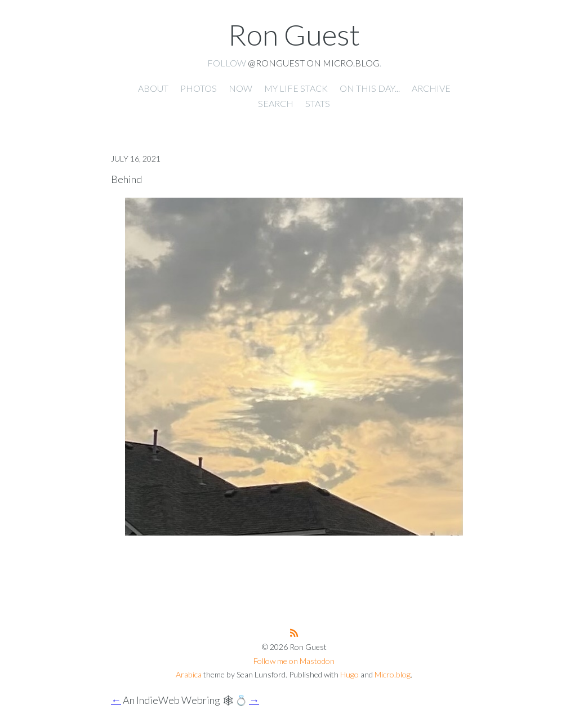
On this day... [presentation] (370, 88)
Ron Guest (294, 34)
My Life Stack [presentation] (296, 88)
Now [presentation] (240, 88)
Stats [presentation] (318, 103)
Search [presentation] (276, 103)
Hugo (349, 674)
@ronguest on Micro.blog (314, 63)
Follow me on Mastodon (294, 661)
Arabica (189, 674)
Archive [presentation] (431, 88)
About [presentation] (153, 88)
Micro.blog (393, 674)
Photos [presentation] (199, 88)
